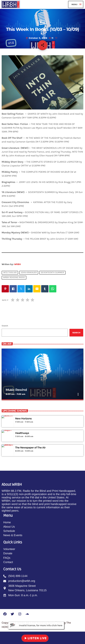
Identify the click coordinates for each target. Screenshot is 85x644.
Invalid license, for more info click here (36, 625)
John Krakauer (29, 273)
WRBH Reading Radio (14, 278)
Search (5, 326)
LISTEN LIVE (35, 638)
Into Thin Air (10, 273)
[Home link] (11, 4)
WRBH (17, 264)
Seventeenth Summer (52, 273)
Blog (42, 22)
